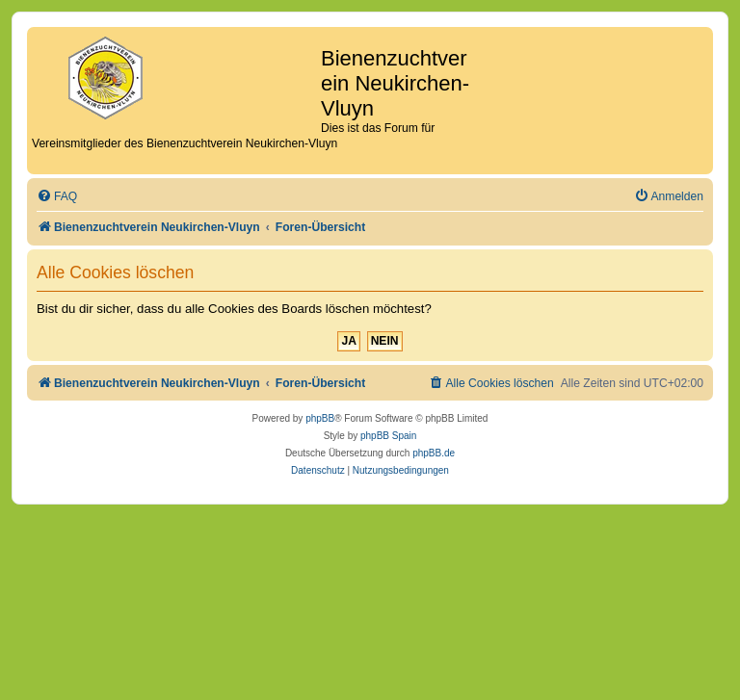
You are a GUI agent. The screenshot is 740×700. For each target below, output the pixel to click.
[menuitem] (57, 197)
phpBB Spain (388, 436)
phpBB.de (434, 453)
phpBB (320, 418)
